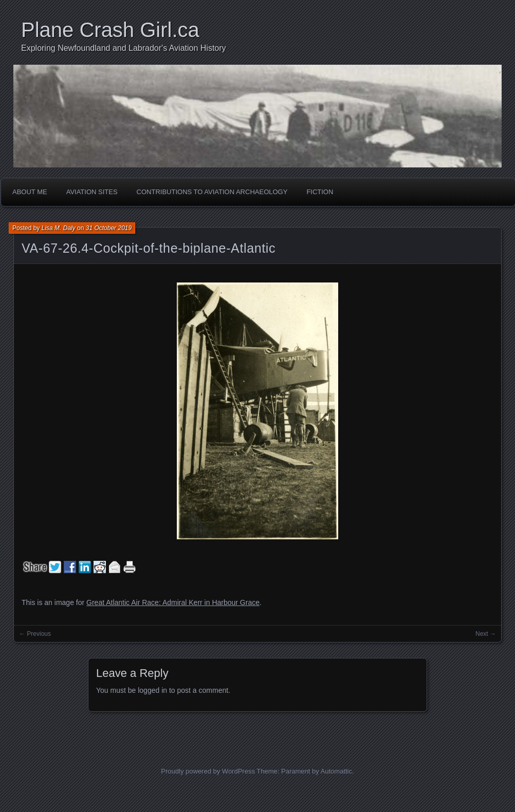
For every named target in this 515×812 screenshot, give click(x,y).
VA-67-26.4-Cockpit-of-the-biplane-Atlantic (149, 248)
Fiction (320, 192)
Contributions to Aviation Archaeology (212, 192)
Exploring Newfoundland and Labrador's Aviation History (124, 48)
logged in (152, 690)
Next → (486, 634)
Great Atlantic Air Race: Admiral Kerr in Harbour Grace (173, 602)
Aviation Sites (92, 192)
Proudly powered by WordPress (208, 771)
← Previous (35, 634)
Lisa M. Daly (59, 228)
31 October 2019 (109, 228)
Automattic (336, 771)
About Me (30, 192)
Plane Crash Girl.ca (110, 30)
